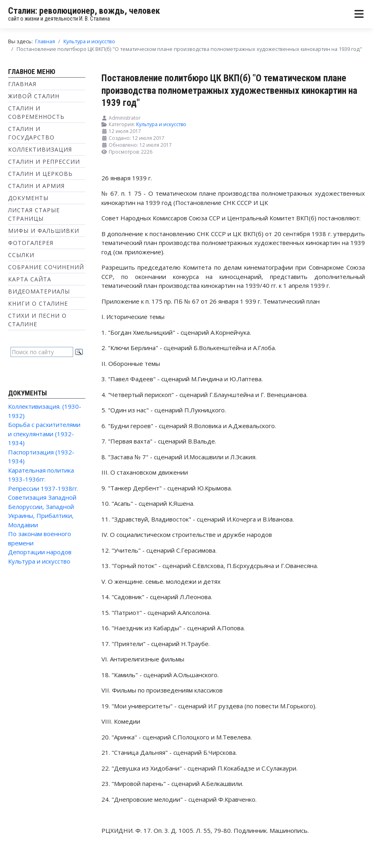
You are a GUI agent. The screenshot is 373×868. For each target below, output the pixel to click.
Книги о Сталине (38, 303)
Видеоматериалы (39, 291)
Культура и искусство (39, 561)
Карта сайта (30, 279)
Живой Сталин (34, 96)
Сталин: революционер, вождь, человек (84, 11)
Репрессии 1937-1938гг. (43, 488)
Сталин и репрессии (44, 162)
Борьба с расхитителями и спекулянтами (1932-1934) (44, 434)
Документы (28, 198)
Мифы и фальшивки (44, 231)
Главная (22, 84)
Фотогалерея (31, 243)
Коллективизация (40, 149)
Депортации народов (40, 552)
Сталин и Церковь (40, 174)
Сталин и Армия (36, 186)
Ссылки (21, 255)
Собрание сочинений (46, 267)
